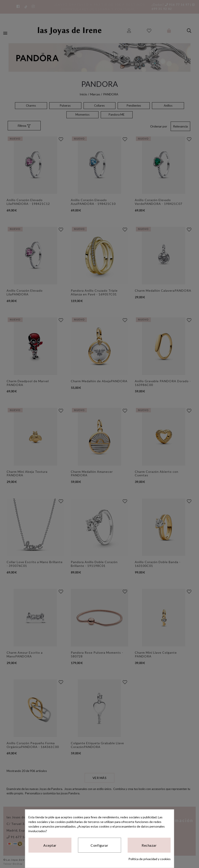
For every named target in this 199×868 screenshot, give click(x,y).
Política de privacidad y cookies (150, 859)
